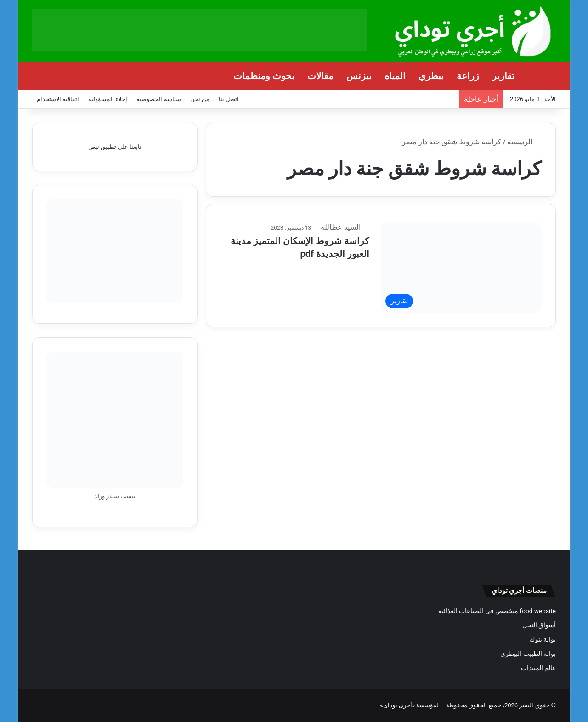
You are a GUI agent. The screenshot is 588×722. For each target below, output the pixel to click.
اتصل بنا (229, 99)
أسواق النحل (539, 625)
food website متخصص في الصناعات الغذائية (497, 611)
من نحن (200, 99)
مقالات (320, 76)
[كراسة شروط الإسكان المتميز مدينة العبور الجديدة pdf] (461, 268)
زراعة (468, 76)
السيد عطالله (347, 227)
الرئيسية (524, 142)
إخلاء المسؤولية (108, 99)
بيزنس (359, 76)
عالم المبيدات (538, 668)
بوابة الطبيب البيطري (528, 654)
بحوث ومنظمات (264, 76)
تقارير (503, 76)
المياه (395, 76)
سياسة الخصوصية (158, 99)
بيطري (431, 76)
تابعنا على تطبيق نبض (115, 147)
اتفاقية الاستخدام (58, 99)
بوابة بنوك (543, 639)
